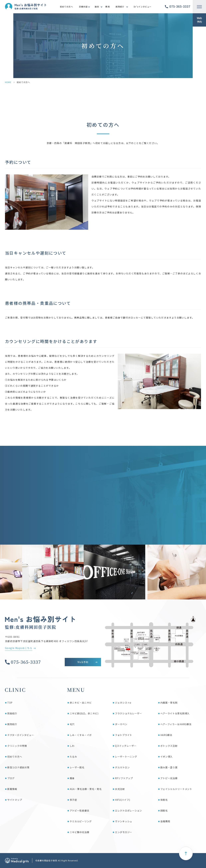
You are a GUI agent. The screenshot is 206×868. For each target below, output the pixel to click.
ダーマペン (121, 724)
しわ (72, 746)
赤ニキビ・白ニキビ (81, 703)
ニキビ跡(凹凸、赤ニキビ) (84, 713)
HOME (8, 82)
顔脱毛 (164, 811)
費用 (107, 7)
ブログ (11, 778)
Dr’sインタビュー (143, 7)
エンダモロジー (124, 832)
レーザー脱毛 (77, 767)
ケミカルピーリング (81, 821)
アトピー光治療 (169, 778)
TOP (10, 703)
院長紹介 (12, 713)
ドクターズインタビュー (21, 735)
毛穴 (72, 724)
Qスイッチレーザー (126, 746)
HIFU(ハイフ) (122, 800)
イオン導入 (167, 757)
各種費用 (165, 821)
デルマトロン (122, 767)
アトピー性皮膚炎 (80, 811)
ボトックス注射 (169, 746)
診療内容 (83, 7)
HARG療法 (166, 735)
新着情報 (12, 789)
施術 (97, 7)
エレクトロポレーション (128, 811)
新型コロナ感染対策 (18, 767)
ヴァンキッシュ (124, 821)
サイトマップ (15, 800)
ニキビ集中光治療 (80, 832)
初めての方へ (66, 7)
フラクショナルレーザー (128, 713)
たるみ (73, 757)
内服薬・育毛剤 (169, 703)
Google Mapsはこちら (19, 648)
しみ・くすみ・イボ (81, 735)
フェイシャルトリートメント (176, 789)
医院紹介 (120, 7)
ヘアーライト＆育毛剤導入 (175, 713)
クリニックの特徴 (17, 746)
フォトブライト (124, 735)
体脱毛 (164, 800)
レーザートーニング (126, 757)
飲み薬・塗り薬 (169, 767)
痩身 (72, 778)
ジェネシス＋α (123, 703)
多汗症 (73, 800)
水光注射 (120, 789)
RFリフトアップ (124, 778)
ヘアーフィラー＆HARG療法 (176, 724)
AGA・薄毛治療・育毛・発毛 (86, 789)
